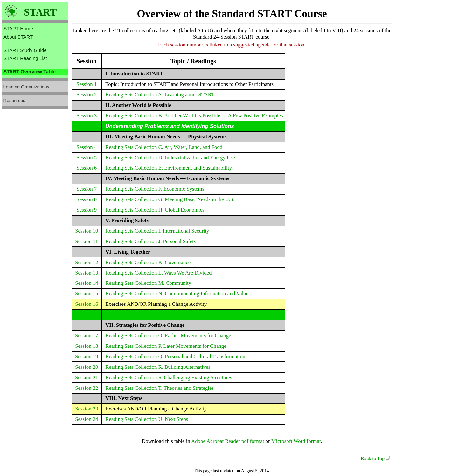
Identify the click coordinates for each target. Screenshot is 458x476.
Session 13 (87, 273)
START (40, 12)
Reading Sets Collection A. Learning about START (160, 95)
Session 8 (87, 199)
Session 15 (87, 294)
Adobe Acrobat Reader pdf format (228, 441)
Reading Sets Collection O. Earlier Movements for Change (168, 336)
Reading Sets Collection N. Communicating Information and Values (178, 294)
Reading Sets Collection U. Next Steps (147, 419)
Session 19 (87, 357)
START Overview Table (30, 71)
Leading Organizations (26, 87)
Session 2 (87, 95)
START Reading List (25, 58)
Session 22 (87, 388)
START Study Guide (25, 50)
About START (18, 37)
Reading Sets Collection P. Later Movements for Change (166, 346)
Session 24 (87, 419)
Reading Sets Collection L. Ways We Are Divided (158, 273)
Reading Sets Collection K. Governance (148, 262)
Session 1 (87, 84)
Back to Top (377, 458)
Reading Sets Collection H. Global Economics (155, 210)
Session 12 (87, 262)
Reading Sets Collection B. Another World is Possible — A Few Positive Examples (194, 116)
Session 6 (87, 168)
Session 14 (87, 283)
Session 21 (87, 378)
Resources (14, 101)
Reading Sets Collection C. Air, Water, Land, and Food (164, 147)
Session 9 (87, 210)
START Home (18, 28)
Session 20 (87, 367)
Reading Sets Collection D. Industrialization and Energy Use (170, 158)
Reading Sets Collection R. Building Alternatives (158, 367)
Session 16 (87, 304)
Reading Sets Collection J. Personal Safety (151, 241)
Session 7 (87, 189)
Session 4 (87, 147)
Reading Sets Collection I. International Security (157, 231)
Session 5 (87, 158)
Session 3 (87, 116)
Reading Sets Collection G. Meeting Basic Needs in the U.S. (170, 199)
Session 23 (87, 409)
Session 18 (87, 346)
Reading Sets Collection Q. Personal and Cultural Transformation (175, 357)
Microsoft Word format (296, 441)
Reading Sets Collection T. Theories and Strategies (160, 388)
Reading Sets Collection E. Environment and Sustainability (169, 168)
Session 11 (87, 241)
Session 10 (87, 231)
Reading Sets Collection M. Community (148, 283)
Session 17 (87, 336)
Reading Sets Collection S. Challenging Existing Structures (169, 378)
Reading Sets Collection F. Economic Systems (155, 189)
